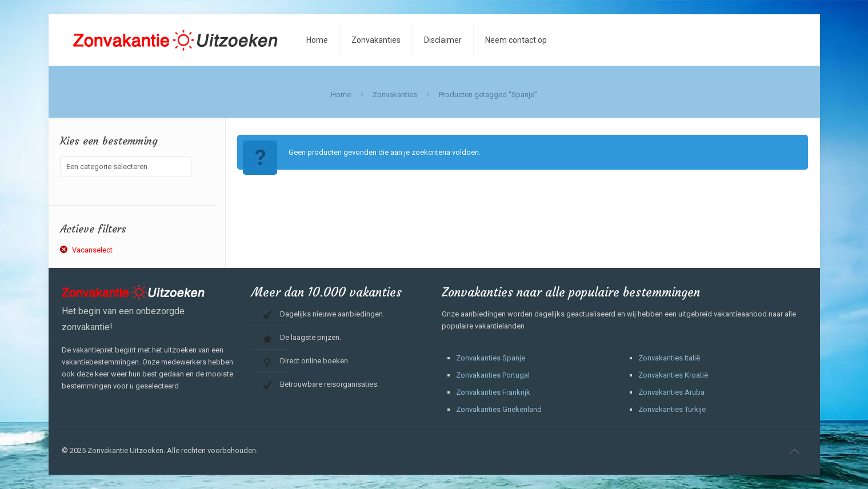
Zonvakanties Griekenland (499, 409)
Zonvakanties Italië (669, 358)
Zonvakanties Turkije (672, 409)
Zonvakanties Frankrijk (493, 392)
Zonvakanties (395, 95)
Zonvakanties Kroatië (673, 375)
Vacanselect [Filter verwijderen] (92, 250)
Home (341, 95)
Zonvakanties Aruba (671, 392)
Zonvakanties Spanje (491, 358)
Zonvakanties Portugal (493, 375)
